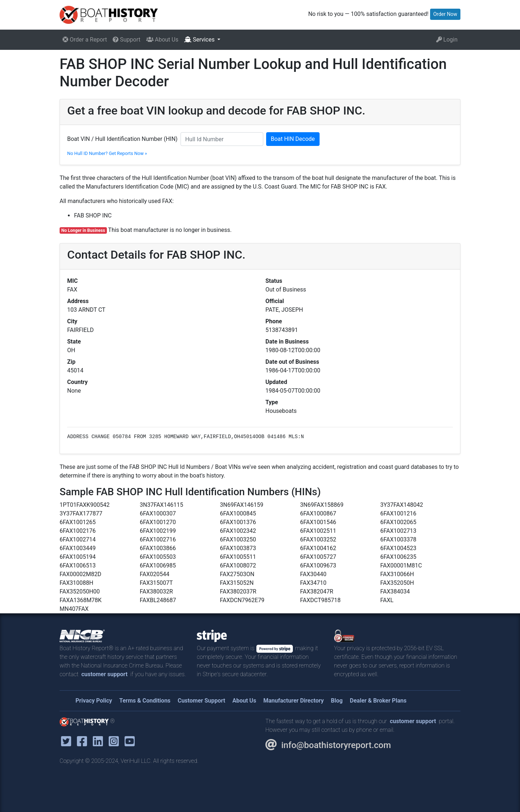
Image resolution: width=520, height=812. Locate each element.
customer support (104, 674)
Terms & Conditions (145, 701)
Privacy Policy (94, 701)
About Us (162, 40)
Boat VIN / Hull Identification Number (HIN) (122, 139)
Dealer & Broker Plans (378, 701)
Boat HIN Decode (293, 139)
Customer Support (201, 701)
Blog (337, 701)
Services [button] (200, 40)
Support (126, 40)
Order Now (445, 14)
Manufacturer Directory (293, 701)
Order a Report (85, 40)
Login (447, 40)
